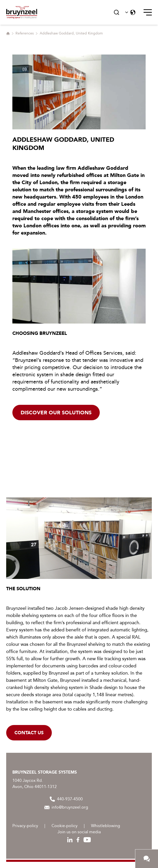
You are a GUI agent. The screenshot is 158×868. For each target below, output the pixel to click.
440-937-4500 (66, 799)
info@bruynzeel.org (66, 807)
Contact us (29, 733)
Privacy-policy (25, 826)
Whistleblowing (106, 826)
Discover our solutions (56, 413)
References (25, 33)
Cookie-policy (65, 826)
